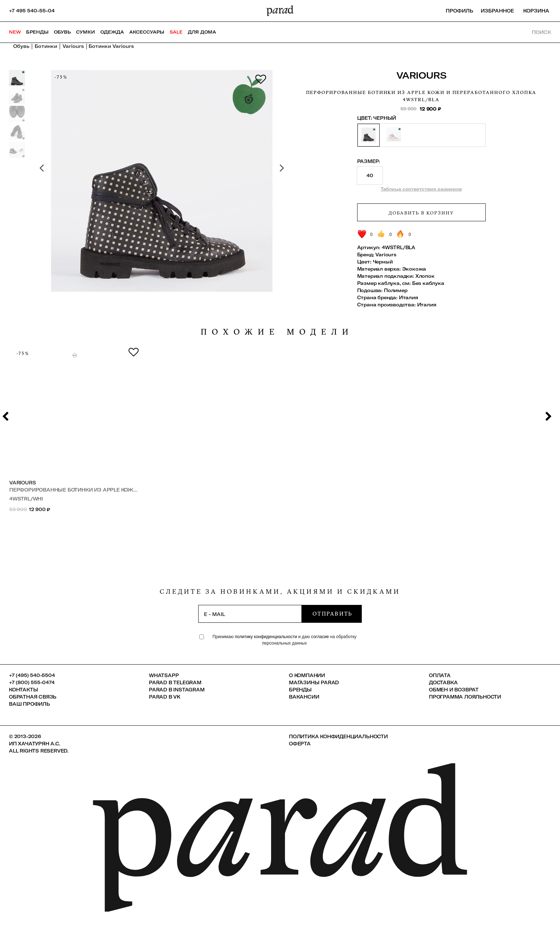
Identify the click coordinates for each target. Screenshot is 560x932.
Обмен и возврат (454, 690)
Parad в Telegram (175, 682)
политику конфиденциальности (267, 637)
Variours (421, 75)
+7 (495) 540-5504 (32, 675)
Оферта (300, 744)
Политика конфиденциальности (338, 736)
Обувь (62, 32)
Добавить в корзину (421, 213)
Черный (383, 262)
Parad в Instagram (177, 690)
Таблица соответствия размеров (421, 189)
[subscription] (250, 614)
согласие (320, 637)
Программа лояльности (465, 697)
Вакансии (304, 697)
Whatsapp (164, 675)
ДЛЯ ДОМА (202, 32)
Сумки (86, 32)
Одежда (112, 32)
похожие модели (277, 332)
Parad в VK (165, 697)
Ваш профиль (29, 704)
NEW (15, 32)
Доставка (443, 682)
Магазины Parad (314, 682)
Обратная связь (33, 697)
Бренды (37, 32)
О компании (307, 675)
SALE (176, 32)
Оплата (440, 675)
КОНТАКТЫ (23, 690)
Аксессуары (147, 32)
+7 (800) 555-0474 (32, 682)
